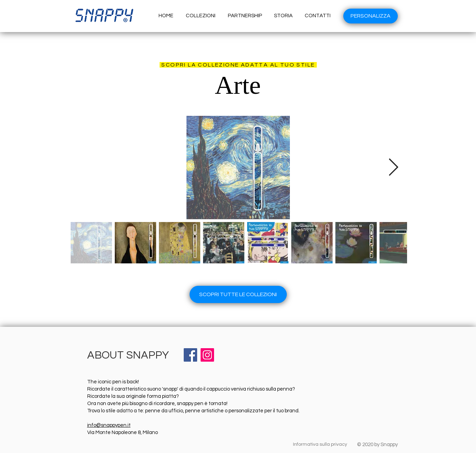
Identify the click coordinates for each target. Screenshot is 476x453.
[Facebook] (190, 355)
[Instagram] (207, 355)
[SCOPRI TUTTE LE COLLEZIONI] (238, 294)
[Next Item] (394, 168)
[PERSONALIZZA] (371, 16)
